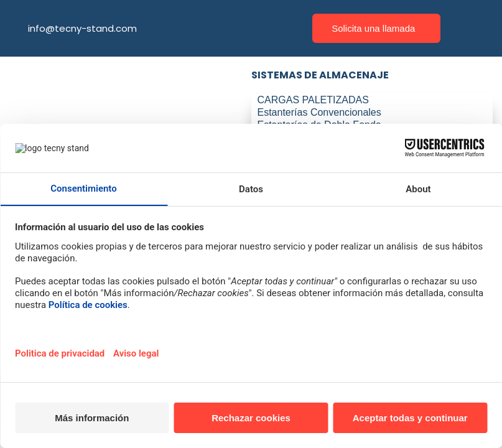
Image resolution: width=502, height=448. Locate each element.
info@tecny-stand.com (82, 28)
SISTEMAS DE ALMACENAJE (320, 75)
